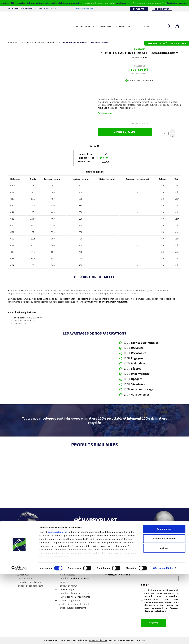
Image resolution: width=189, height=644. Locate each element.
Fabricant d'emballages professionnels (27, 42)
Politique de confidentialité (30, 586)
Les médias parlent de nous (30, 582)
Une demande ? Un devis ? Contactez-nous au (37, 9)
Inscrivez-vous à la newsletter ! (167, 43)
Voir (177, 186)
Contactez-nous (24, 578)
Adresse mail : (148, 572)
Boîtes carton (55, 42)
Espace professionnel (69, 571)
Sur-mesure (105, 26)
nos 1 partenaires (57, 602)
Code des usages (67, 589)
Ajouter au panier (125, 132)
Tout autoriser (164, 599)
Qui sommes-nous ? (26, 571)
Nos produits (84, 26)
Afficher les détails (163, 638)
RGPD (145, 585)
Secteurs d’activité (126, 26)
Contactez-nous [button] (94, 551)
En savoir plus (105, 113)
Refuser (164, 618)
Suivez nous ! (23, 575)
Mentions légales (67, 575)
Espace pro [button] (139, 9)
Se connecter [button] (162, 9)
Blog (146, 26)
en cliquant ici (129, 3)
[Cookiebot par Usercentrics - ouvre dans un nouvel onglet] (19, 638)
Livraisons (63, 582)
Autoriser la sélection (164, 609)
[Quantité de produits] (164, 134)
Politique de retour (68, 586)
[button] (177, 26)
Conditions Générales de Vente (74, 578)
